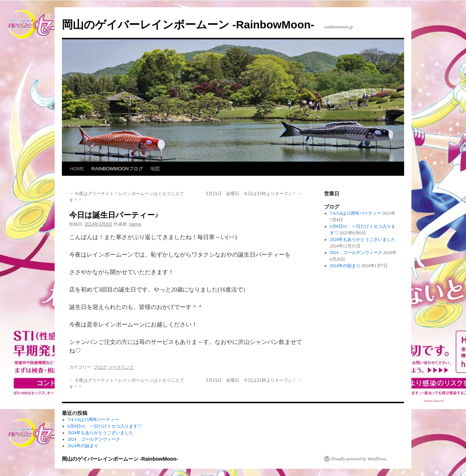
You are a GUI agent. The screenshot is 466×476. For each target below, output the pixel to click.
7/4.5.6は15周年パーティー (356, 213)
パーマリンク (121, 367)
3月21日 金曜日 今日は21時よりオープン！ (254, 194)
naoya (135, 224)
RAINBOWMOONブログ (117, 169)
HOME (77, 169)
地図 (155, 169)
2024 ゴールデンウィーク (356, 253)
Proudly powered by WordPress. (359, 459)
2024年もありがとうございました (363, 239)
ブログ (100, 367)
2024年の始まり (345, 266)
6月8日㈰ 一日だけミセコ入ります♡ (105, 426)
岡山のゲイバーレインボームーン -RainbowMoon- (188, 25)
